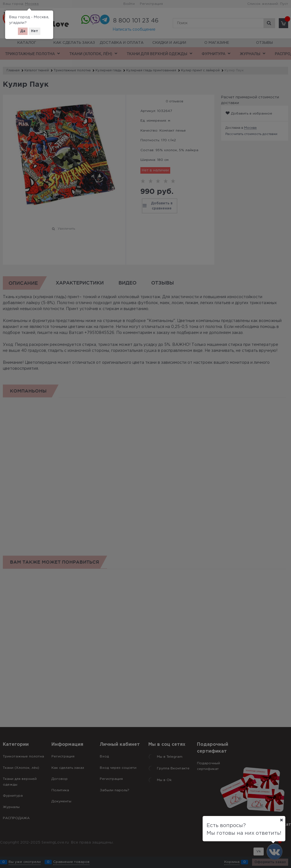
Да (23, 31)
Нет (35, 31)
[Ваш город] (281, 820)
